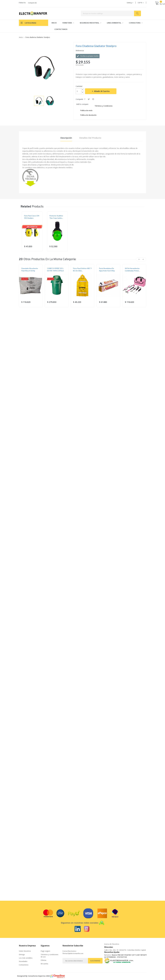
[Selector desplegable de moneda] (141, 3)
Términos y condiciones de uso (49, 956)
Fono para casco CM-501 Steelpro (32, 217)
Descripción (66, 138)
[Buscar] (111, 13)
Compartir (85, 99)
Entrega (22, 954)
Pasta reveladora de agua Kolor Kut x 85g (107, 269)
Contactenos (24, 965)
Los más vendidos (26, 958)
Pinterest (93, 99)
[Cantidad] (78, 91)
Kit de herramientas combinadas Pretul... (132, 269)
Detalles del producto (90, 138)
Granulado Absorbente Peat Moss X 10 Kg (30, 269)
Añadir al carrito (102, 91)
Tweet (89, 99)
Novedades (23, 961)
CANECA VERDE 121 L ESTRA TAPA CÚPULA (55, 269)
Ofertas (43, 960)
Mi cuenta (44, 964)
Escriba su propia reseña (88, 56)
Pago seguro (45, 951)
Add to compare (82, 104)
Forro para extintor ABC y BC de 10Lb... (82, 269)
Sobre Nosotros (25, 951)
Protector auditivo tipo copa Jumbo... (56, 217)
